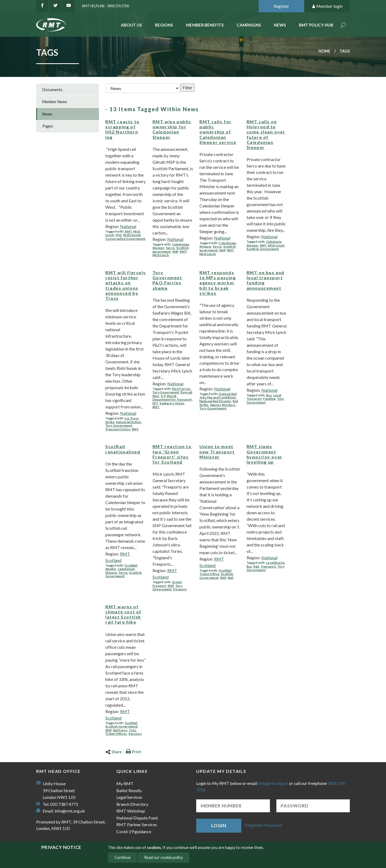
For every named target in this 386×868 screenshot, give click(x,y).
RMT (128, 231)
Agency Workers (223, 405)
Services (135, 734)
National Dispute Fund (137, 818)
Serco (170, 248)
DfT (155, 403)
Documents (52, 90)
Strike (110, 422)
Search (343, 26)
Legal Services (129, 797)
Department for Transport (172, 399)
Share (114, 752)
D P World (168, 396)
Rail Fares (120, 730)
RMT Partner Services (137, 824)
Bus (269, 395)
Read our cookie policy (164, 857)
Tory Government (119, 425)
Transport (268, 566)
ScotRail (131, 565)
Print (133, 752)
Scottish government (171, 250)
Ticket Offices (116, 734)
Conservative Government (125, 239)
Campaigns (249, 25)
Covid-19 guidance (134, 831)
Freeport (180, 589)
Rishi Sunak (132, 235)
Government (162, 589)
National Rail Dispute (215, 401)
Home (324, 51)
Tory (179, 586)
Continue (123, 857)
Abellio (111, 569)
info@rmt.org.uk (70, 811)
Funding (269, 399)
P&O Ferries (181, 389)
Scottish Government (263, 249)
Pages (48, 126)
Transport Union (118, 429)
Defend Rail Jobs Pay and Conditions (218, 396)
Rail (231, 578)
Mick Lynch (161, 255)
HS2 (119, 235)
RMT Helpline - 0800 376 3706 (105, 6)
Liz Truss (132, 418)
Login (219, 826)
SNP (175, 252)
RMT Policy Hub (316, 25)
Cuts (133, 730)
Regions (164, 25)
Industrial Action (129, 422)
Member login (327, 6)
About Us (131, 25)
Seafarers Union (172, 403)
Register (281, 6)
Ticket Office (209, 574)
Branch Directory (132, 804)
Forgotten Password (263, 825)
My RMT (125, 783)
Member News (55, 102)
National (128, 226)
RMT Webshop (131, 811)
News (280, 25)
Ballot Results (129, 790)
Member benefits (205, 25)
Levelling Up (275, 563)
